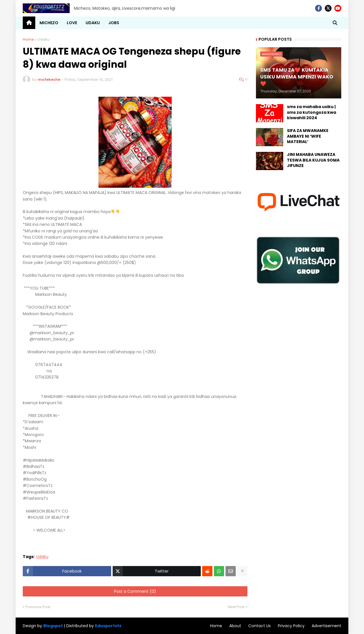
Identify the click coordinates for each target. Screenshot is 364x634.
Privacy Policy (291, 626)
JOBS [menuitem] (114, 23)
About (235, 626)
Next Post (236, 607)
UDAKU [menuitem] (93, 23)
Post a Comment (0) (135, 591)
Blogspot (53, 626)
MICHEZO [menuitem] (49, 23)
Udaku (44, 39)
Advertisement (326, 626)
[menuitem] (29, 23)
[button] (335, 23)
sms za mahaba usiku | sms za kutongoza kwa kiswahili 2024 (312, 112)
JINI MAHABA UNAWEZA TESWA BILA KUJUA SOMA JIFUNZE (313, 160)
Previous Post (38, 607)
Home (28, 39)
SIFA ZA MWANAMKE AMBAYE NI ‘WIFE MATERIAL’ (308, 136)
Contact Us (259, 626)
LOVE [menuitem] (72, 23)
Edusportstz (108, 626)
